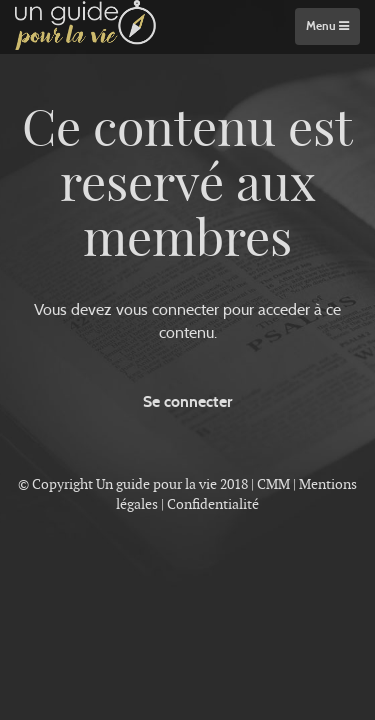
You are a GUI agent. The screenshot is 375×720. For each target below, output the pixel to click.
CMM (273, 484)
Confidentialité (213, 504)
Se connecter (187, 401)
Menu (327, 26)
